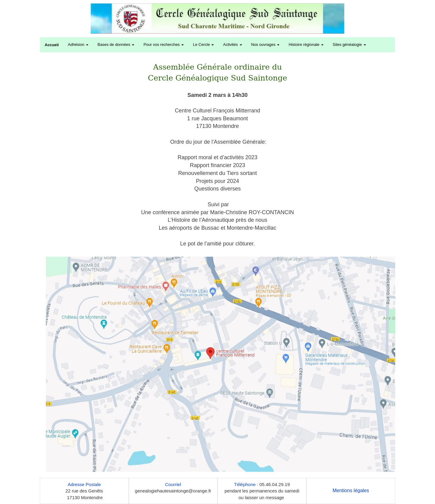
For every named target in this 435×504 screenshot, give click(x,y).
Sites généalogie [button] (349, 45)
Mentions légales (351, 490)
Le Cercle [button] (203, 45)
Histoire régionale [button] (306, 45)
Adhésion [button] (78, 45)
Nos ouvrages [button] (265, 45)
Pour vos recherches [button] (164, 45)
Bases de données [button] (116, 45)
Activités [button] (232, 45)
